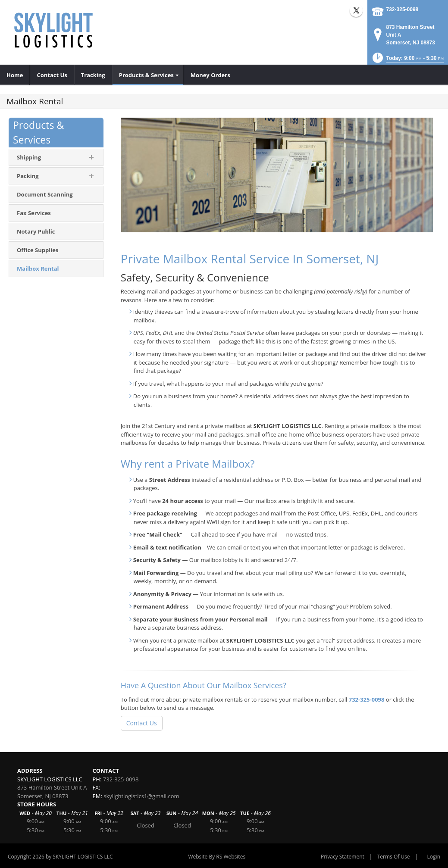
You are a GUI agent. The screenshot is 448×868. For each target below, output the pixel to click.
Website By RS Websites (217, 857)
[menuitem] (15, 75)
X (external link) (356, 10)
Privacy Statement (343, 857)
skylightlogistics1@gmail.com (141, 796)
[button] (407, 61)
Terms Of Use (394, 857)
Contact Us (142, 723)
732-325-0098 (403, 9)
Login (434, 857)
